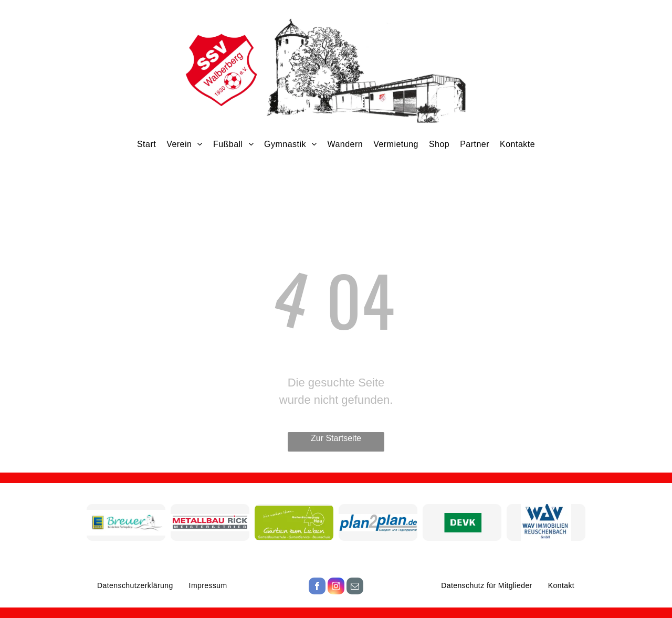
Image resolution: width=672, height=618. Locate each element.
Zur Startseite (336, 438)
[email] (355, 587)
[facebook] (317, 587)
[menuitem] (146, 144)
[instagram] (336, 587)
